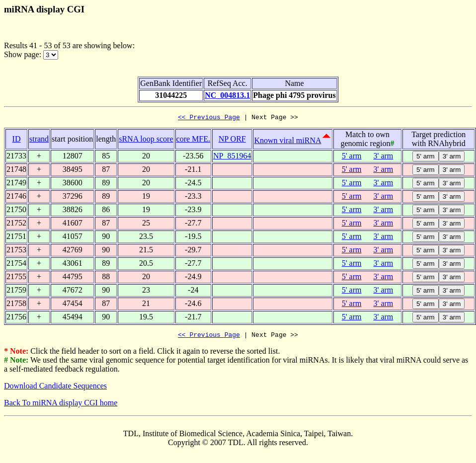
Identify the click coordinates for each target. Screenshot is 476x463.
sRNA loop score (146, 140)
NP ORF (232, 140)
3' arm (384, 157)
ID (17, 140)
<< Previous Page (209, 118)
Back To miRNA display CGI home (61, 406)
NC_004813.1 (227, 95)
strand (39, 140)
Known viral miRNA (287, 142)
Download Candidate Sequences (55, 389)
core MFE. (193, 140)
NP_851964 (232, 157)
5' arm (352, 157)
